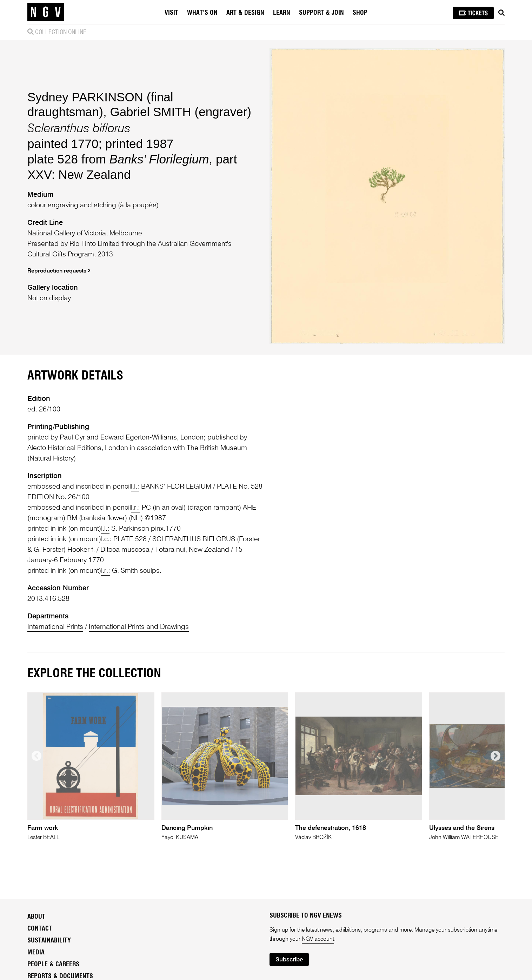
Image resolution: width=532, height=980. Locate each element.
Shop (360, 13)
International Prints (55, 627)
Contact (40, 929)
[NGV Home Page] (46, 12)
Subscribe (289, 960)
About (36, 917)
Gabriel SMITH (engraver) (181, 112)
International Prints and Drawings (139, 627)
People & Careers (53, 965)
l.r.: (135, 508)
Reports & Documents (60, 976)
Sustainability (49, 941)
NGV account (318, 939)
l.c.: (106, 539)
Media (36, 953)
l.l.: (135, 487)
